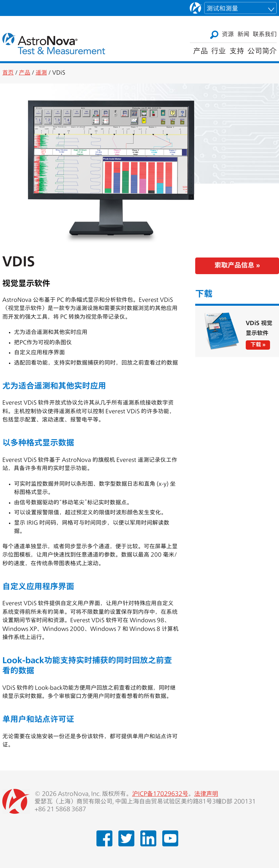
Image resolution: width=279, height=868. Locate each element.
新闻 (243, 35)
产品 (201, 52)
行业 (218, 52)
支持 (237, 52)
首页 (8, 73)
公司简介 (262, 52)
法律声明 (206, 794)
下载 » (258, 345)
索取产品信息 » (237, 266)
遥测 (41, 73)
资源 (228, 35)
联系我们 (265, 35)
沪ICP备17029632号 (160, 794)
